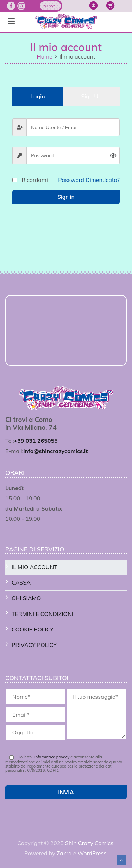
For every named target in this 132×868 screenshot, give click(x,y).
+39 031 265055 (36, 441)
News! (50, 6)
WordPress (92, 853)
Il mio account (34, 567)
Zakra (64, 853)
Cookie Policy (33, 629)
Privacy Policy (34, 645)
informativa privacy (52, 757)
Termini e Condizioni (42, 614)
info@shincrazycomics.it (55, 451)
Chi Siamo (26, 598)
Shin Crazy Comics (89, 843)
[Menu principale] (11, 22)
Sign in (66, 197)
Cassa (21, 582)
